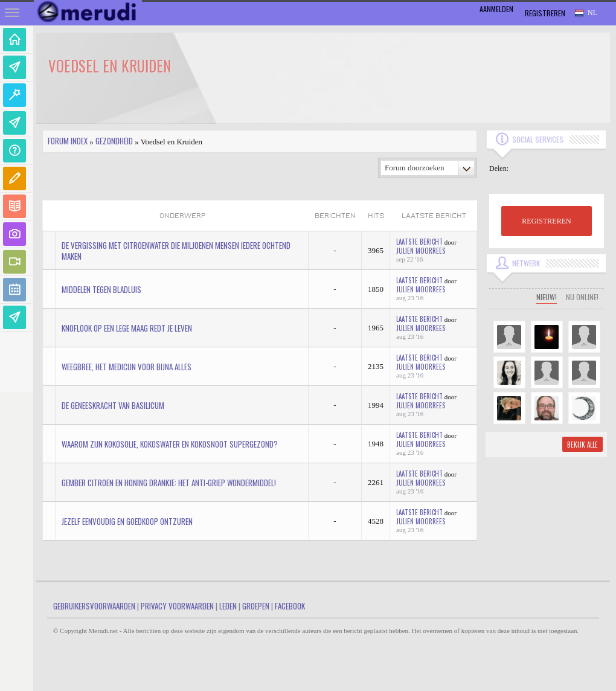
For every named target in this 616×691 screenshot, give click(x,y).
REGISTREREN (546, 221)
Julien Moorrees (421, 251)
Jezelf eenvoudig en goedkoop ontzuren (127, 521)
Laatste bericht (419, 242)
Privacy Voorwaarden (177, 606)
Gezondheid (114, 141)
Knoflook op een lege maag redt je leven (127, 328)
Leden (228, 606)
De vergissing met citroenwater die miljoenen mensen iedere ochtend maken (176, 251)
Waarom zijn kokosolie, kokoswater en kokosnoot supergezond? (170, 444)
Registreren (545, 13)
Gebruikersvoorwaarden (94, 606)
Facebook (290, 606)
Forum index (68, 141)
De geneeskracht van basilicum (113, 405)
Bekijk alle (582, 445)
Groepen (256, 606)
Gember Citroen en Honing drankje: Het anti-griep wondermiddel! (169, 483)
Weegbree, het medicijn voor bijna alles (127, 367)
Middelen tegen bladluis (101, 289)
